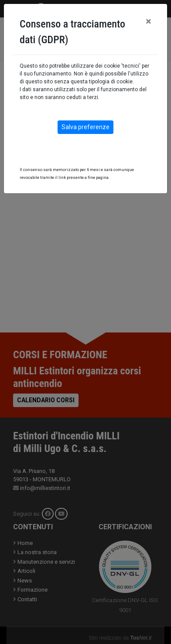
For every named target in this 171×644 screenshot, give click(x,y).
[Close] (149, 21)
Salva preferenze (85, 127)
